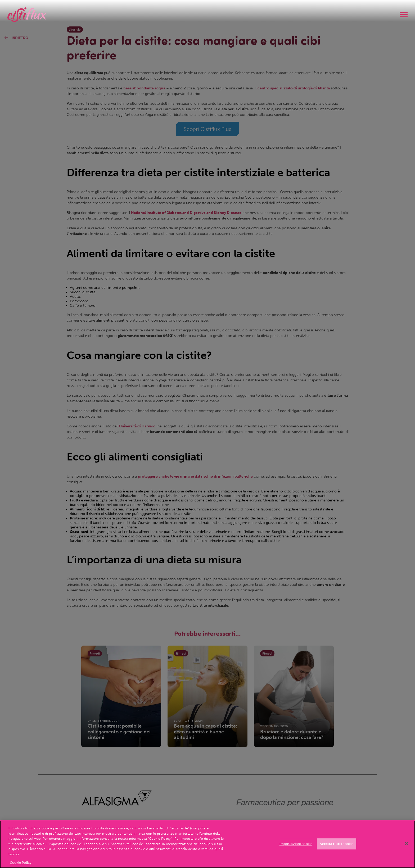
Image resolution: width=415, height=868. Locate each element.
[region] (207, 844)
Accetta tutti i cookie (337, 844)
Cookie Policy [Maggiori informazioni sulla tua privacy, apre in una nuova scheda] (21, 863)
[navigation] (404, 15)
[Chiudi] (407, 844)
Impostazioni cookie (296, 844)
